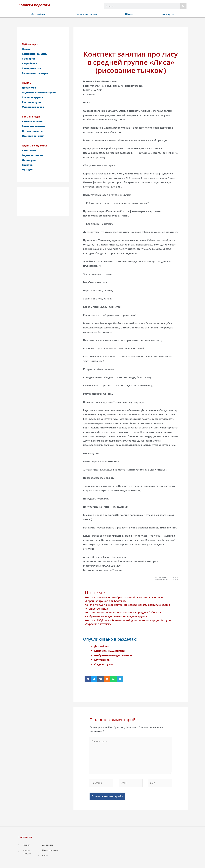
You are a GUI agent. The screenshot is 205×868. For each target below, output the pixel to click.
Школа (129, 14)
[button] (88, 679)
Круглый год (102, 660)
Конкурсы (168, 14)
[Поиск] (183, 6)
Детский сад (39, 14)
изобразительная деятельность (114, 655)
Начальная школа (86, 14)
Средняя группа (104, 664)
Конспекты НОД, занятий (110, 651)
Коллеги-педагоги (34, 5)
